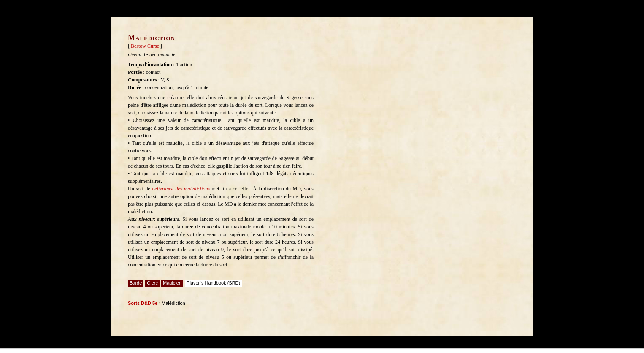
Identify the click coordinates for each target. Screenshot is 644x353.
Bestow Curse (145, 46)
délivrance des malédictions (181, 189)
